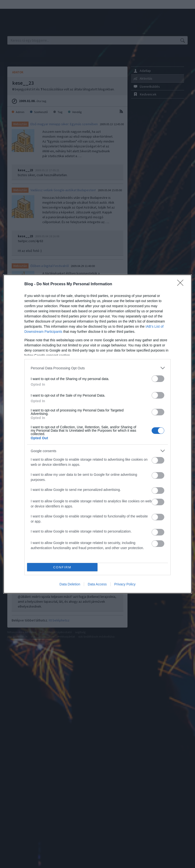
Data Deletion (70, 584)
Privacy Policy (125, 584)
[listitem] (97, 368)
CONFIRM (62, 567)
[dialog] (97, 434)
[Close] (182, 284)
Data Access (97, 584)
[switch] (158, 379)
